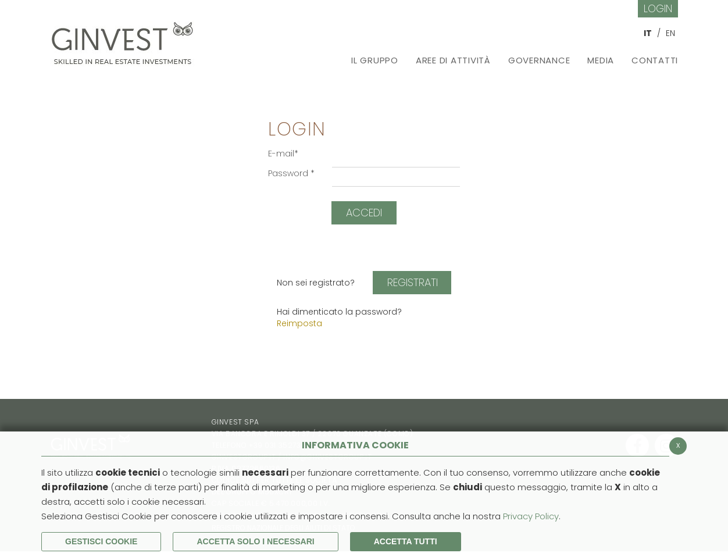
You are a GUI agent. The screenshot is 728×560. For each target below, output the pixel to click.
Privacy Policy (531, 516)
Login (658, 8)
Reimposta (299, 323)
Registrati (413, 282)
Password (291, 173)
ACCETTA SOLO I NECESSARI (255, 541)
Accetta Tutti (406, 541)
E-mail (283, 154)
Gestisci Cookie (101, 541)
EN (670, 33)
